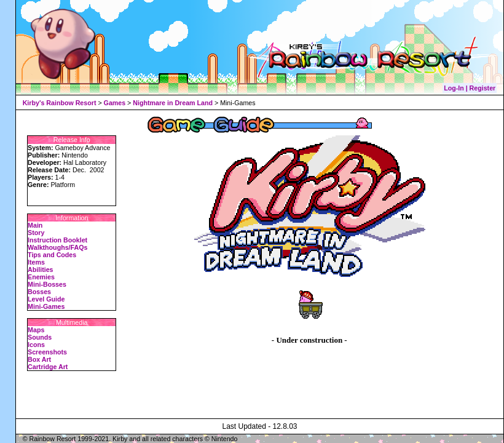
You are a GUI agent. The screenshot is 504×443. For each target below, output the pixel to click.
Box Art (39, 359)
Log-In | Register (470, 88)
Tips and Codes (52, 255)
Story (36, 233)
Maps (36, 330)
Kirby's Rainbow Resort (60, 103)
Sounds (40, 337)
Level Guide (46, 299)
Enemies (41, 277)
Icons (36, 345)
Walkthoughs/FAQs (57, 247)
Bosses (39, 292)
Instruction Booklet (57, 240)
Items (36, 262)
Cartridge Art (48, 367)
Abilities (40, 269)
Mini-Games (46, 306)
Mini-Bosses (47, 284)
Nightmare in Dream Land (173, 103)
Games (115, 103)
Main (35, 225)
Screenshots (47, 352)
